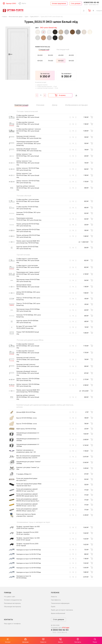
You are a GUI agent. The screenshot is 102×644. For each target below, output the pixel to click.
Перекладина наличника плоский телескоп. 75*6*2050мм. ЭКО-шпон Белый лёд (28, 143)
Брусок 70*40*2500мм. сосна (27, 424)
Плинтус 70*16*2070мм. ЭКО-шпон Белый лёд (28, 299)
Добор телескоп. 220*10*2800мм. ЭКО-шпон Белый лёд (28, 385)
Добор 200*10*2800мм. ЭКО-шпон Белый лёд (28, 293)
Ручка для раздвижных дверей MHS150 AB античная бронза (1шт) (28, 500)
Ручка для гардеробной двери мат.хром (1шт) (27, 479)
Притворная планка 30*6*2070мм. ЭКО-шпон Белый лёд (28, 280)
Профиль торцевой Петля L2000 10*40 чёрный (27, 545)
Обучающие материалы (13, 607)
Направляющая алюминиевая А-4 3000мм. (28, 440)
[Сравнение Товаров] (84, 11)
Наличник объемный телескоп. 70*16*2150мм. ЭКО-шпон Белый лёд (29, 150)
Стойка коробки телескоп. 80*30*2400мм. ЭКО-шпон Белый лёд (28, 346)
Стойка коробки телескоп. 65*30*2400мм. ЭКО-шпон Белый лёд (28, 353)
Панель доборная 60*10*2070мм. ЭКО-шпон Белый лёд (28, 225)
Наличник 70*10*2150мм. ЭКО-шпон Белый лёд (28, 213)
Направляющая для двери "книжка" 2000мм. (29, 463)
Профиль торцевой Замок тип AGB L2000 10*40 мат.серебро (28, 527)
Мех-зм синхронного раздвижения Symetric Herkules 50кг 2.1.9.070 (28, 457)
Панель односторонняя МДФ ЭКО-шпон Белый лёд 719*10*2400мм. (28, 391)
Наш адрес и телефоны (12, 624)
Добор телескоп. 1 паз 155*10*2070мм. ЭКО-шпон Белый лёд (28, 175)
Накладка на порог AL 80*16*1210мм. (29, 568)
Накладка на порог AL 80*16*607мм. (29, 550)
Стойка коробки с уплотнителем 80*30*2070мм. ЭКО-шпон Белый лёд (28, 201)
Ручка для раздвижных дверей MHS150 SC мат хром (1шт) (27, 490)
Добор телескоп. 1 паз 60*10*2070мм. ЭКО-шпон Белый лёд (28, 156)
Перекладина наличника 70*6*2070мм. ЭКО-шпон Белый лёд (29, 219)
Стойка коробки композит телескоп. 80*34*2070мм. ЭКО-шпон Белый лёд (29, 131)
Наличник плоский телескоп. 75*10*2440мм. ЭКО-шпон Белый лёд (28, 366)
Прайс (53, 607)
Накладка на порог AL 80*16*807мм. (29, 559)
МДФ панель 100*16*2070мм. (26, 429)
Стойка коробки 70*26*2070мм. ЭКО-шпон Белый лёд (27, 208)
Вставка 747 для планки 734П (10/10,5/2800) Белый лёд (26, 327)
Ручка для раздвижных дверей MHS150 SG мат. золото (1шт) (27, 505)
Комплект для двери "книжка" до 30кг (28, 468)
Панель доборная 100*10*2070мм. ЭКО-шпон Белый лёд (28, 230)
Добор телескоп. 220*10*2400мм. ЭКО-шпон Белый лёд (28, 380)
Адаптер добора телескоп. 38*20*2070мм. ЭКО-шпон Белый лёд (28, 188)
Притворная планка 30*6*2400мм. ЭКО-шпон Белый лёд (28, 310)
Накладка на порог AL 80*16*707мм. (29, 554)
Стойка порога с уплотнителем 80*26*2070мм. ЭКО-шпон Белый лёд (28, 260)
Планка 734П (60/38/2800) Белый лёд (28, 333)
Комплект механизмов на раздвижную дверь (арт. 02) (26, 451)
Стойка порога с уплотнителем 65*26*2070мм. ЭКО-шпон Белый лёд (28, 267)
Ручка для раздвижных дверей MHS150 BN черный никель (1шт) (27, 495)
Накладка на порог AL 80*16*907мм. (29, 563)
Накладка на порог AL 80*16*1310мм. (29, 572)
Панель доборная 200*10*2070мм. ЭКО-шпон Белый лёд (28, 236)
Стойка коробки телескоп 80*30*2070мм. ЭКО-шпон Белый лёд (28, 117)
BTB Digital (66, 628)
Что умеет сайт (10, 597)
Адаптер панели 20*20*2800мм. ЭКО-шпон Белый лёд (27, 322)
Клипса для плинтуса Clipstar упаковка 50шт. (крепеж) (26, 515)
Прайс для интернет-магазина (62, 610)
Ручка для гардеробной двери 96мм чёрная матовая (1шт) (29, 485)
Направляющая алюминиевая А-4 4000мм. (28, 445)
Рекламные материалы (12, 603)
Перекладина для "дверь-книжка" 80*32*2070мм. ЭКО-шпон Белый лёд (28, 274)
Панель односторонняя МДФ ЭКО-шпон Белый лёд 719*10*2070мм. (28, 242)
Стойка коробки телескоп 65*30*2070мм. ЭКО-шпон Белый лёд (28, 124)
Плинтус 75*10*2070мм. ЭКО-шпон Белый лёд (28, 304)
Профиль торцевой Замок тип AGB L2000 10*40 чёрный (28, 539)
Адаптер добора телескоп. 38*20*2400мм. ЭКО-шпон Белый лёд (28, 397)
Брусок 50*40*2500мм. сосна (27, 418)
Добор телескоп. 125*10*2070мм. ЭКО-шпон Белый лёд (28, 169)
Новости (54, 597)
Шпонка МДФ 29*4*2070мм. (26, 412)
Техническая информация (60, 603)
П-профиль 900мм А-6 (24, 474)
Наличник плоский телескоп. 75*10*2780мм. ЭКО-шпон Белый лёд (28, 359)
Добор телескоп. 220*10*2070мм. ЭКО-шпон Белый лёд (28, 182)
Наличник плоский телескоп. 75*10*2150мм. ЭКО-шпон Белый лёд (29, 137)
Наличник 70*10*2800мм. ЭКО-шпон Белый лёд (29, 316)
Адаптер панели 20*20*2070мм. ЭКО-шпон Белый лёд (27, 248)
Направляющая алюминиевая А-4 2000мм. (28, 434)
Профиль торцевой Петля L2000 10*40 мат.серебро (27, 533)
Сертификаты (56, 600)
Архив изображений (58, 613)
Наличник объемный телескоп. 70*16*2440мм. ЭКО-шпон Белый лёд (28, 373)
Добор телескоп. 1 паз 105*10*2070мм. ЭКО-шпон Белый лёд (28, 163)
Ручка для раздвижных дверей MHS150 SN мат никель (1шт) (27, 510)
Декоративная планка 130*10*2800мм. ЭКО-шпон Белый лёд (28, 287)
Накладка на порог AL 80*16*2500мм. (24, 577)
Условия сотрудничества (13, 600)
